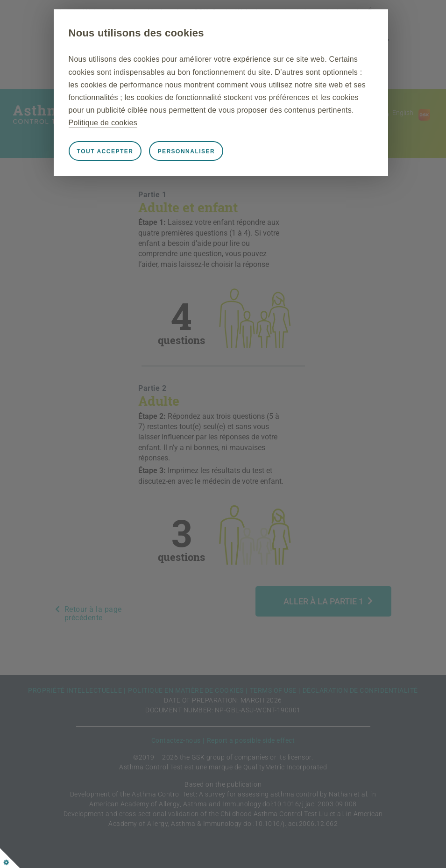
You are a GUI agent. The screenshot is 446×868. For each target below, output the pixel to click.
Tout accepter (105, 151)
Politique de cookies (103, 123)
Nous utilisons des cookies (136, 33)
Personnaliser (186, 151)
